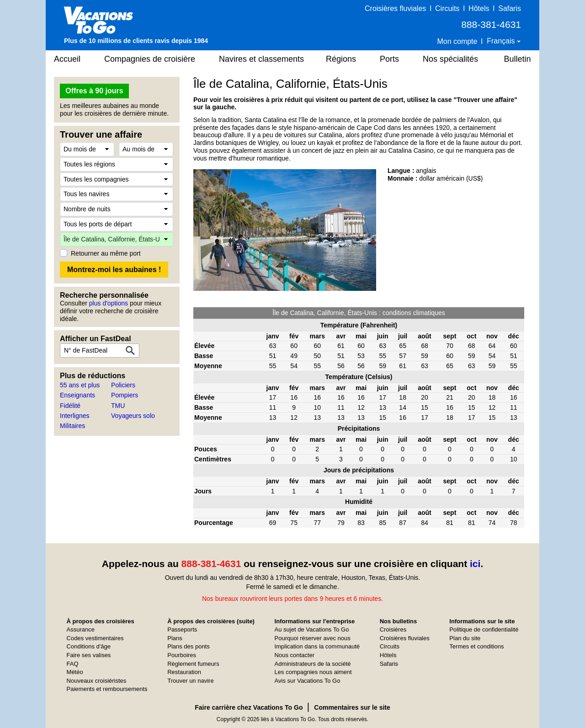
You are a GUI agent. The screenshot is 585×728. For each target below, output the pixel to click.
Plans (175, 638)
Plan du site (465, 638)
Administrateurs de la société (313, 664)
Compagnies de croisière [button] (150, 59)
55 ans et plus (80, 385)
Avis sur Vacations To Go (308, 681)
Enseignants (77, 395)
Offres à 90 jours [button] (94, 91)
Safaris (510, 8)
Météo (75, 672)
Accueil (67, 59)
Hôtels (479, 8)
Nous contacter (295, 655)
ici (475, 564)
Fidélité (70, 406)
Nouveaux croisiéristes (97, 681)
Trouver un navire (190, 681)
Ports (389, 59)
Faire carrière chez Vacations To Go (249, 707)
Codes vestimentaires (95, 638)
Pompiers (125, 395)
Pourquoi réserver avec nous (313, 638)
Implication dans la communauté (317, 646)
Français (502, 41)
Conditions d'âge (89, 646)
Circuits (447, 8)
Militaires (72, 426)
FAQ (73, 664)
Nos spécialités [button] (450, 59)
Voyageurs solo (133, 416)
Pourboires (182, 655)
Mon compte (457, 41)
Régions (341, 59)
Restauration (184, 672)
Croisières (393, 629)
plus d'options (109, 303)
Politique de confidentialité (484, 629)
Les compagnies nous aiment (313, 672)
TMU (118, 406)
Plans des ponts (189, 646)
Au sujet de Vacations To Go (312, 629)
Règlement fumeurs (193, 664)
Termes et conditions (476, 646)
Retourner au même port (106, 253)
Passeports (182, 629)
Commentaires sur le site (352, 707)
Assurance (81, 629)
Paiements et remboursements (107, 689)
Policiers (123, 385)
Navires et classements (261, 59)
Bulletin (517, 59)
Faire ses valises (89, 655)
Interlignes (75, 416)
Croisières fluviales (395, 8)
